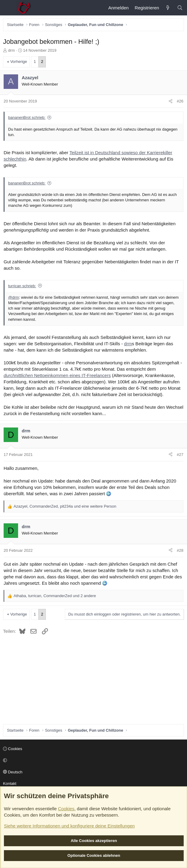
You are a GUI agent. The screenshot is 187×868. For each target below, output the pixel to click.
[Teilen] (171, 101)
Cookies (13, 749)
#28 (180, 550)
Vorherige (19, 62)
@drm (14, 297)
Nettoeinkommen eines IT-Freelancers (57, 375)
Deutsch (13, 772)
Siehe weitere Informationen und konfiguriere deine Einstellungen (69, 826)
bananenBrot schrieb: (27, 117)
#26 (180, 101)
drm (11, 50)
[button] (93, 761)
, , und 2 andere (55, 596)
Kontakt (10, 783)
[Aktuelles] (168, 8)
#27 (180, 455)
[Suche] (180, 8)
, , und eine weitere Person (65, 506)
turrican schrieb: (22, 286)
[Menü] (8, 8)
